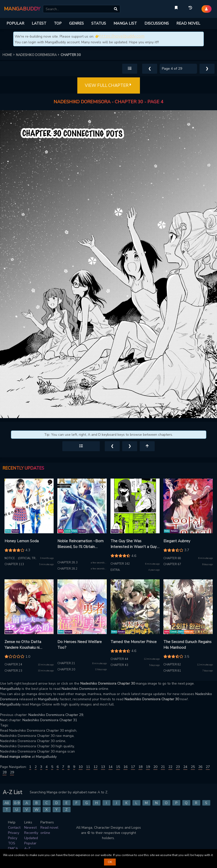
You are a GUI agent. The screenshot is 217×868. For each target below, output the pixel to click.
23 (178, 767)
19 (148, 767)
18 (140, 767)
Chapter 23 (13, 671)
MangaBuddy (10, 689)
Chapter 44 (119, 659)
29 (12, 772)
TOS (12, 843)
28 (4, 772)
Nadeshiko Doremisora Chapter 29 (56, 715)
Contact (14, 828)
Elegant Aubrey (177, 541)
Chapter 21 (66, 663)
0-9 (17, 803)
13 (103, 767)
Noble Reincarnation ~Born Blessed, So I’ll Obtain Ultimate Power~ (80, 544)
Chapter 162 (120, 564)
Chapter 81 (172, 671)
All (7, 803)
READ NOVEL (188, 23)
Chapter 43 (119, 665)
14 (110, 767)
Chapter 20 (66, 670)
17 (133, 767)
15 (118, 767)
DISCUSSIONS (157, 23)
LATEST (39, 23)
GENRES (76, 23)
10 (81, 767)
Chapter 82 (172, 665)
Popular (30, 843)
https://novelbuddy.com (122, 36)
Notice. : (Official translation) (28, 558)
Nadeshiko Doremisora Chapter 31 (50, 720)
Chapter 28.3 (67, 563)
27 (208, 767)
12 (96, 767)
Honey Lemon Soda (22, 541)
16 (125, 767)
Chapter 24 (13, 665)
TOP (58, 23)
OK (110, 862)
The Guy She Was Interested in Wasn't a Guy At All (134, 544)
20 (155, 767)
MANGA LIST (125, 23)
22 (170, 767)
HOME (9, 55)
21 (163, 767)
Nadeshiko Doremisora (80, 689)
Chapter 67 (172, 564)
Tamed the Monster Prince (134, 642)
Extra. (115, 570)
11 (88, 767)
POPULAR (15, 23)
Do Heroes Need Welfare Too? (80, 645)
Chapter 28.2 (67, 569)
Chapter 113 (14, 564)
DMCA (13, 848)
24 (185, 767)
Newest (30, 828)
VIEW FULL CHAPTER (109, 86)
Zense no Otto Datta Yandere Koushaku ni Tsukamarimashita (23, 645)
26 (200, 767)
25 (193, 767)
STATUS (99, 23)
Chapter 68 (172, 558)
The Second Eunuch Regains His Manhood (187, 645)
